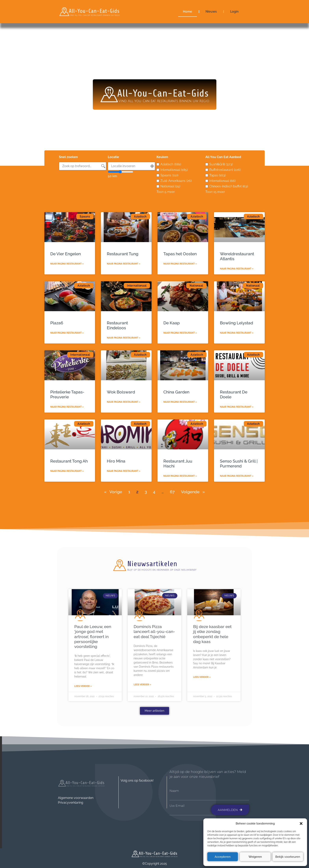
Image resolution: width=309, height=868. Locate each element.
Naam (174, 791)
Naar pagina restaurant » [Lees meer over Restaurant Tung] (124, 264)
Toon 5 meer (166, 192)
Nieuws (211, 12)
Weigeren (255, 857)
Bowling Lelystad (236, 323)
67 (172, 492)
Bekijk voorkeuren (288, 857)
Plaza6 (57, 323)
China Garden (176, 392)
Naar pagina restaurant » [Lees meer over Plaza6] (67, 333)
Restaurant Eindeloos (117, 325)
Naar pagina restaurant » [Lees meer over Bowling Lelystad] (237, 333)
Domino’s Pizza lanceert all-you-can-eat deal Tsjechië (154, 632)
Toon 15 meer (215, 192)
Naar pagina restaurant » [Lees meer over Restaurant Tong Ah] (67, 471)
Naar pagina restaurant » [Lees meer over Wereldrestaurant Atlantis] (237, 269)
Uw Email (177, 806)
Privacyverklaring (71, 803)
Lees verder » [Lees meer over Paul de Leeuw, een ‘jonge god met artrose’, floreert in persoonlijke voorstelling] (83, 686)
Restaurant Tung (123, 254)
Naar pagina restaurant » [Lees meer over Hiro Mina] (124, 471)
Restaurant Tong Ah (69, 461)
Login (234, 12)
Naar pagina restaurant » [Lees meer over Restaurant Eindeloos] (124, 338)
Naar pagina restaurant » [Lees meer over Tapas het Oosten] (180, 264)
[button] (301, 824)
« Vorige (113, 492)
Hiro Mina (116, 461)
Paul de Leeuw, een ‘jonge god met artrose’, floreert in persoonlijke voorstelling (93, 637)
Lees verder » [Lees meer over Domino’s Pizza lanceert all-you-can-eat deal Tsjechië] (142, 685)
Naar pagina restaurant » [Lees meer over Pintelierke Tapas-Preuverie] (67, 407)
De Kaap (172, 323)
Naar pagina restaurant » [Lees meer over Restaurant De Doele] (237, 407)
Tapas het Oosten (180, 254)
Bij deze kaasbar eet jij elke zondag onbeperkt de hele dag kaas (212, 634)
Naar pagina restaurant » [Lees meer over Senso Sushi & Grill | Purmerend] (237, 476)
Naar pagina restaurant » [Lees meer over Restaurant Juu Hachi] (180, 476)
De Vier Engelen (66, 254)
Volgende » (193, 492)
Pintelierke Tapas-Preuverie (67, 394)
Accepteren (223, 857)
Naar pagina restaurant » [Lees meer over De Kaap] (180, 333)
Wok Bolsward (121, 392)
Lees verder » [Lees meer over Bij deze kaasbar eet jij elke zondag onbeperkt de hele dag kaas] (202, 677)
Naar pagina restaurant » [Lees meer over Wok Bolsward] (124, 402)
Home (188, 12)
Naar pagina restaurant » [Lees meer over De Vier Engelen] (67, 264)
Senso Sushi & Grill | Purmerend (239, 464)
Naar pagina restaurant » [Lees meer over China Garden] (180, 402)
